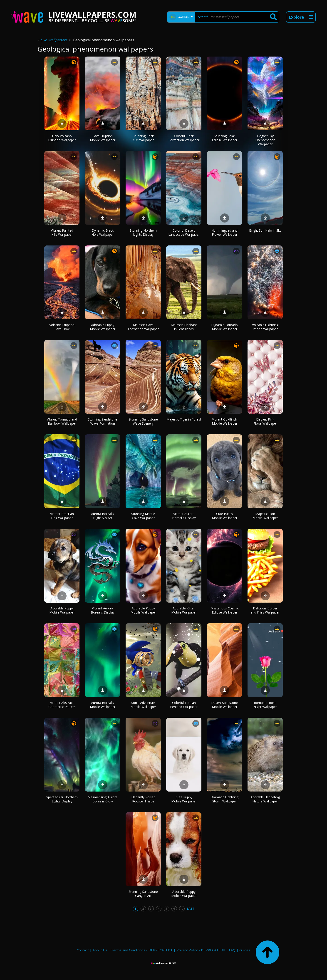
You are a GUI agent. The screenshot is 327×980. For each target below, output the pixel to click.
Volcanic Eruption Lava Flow (62, 327)
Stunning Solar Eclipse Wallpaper (225, 138)
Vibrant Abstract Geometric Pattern (62, 705)
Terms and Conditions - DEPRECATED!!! (142, 950)
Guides (245, 950)
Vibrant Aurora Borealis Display (184, 516)
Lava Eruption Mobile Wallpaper (103, 138)
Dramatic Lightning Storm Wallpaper (224, 799)
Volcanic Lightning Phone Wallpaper (265, 327)
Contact (83, 950)
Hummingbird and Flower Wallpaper (224, 232)
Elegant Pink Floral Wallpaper (265, 421)
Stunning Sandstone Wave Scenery (143, 421)
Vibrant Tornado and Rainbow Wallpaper (62, 421)
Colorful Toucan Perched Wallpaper (184, 705)
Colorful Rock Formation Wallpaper (184, 138)
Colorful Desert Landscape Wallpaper (184, 232)
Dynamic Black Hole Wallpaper (103, 232)
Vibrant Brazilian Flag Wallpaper (62, 516)
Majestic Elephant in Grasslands (184, 327)
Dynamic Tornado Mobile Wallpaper (224, 327)
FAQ (232, 950)
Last (191, 908)
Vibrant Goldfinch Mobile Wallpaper (225, 421)
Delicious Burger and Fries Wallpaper (265, 610)
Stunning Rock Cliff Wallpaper (143, 138)
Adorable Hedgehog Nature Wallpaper (265, 799)
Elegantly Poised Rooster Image (143, 799)
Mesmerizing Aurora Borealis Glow (103, 799)
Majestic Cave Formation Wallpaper (143, 327)
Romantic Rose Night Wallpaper (265, 705)
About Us (100, 950)
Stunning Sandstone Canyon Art (143, 894)
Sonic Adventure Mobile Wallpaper (143, 705)
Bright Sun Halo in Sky (265, 230)
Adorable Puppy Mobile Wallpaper (103, 327)
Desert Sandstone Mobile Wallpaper (224, 705)
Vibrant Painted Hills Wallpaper (62, 232)
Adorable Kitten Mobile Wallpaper (184, 610)
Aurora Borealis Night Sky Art (103, 516)
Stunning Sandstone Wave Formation (103, 421)
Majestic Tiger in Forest (184, 419)
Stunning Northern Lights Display (143, 232)
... (182, 908)
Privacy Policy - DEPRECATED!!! (201, 950)
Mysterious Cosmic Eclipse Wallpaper (225, 610)
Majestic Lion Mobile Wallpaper (265, 516)
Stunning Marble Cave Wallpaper (143, 516)
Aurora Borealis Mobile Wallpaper (103, 705)
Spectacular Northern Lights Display (62, 799)
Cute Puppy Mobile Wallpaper (225, 516)
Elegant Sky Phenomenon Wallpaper (265, 140)
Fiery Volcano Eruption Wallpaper (62, 138)
